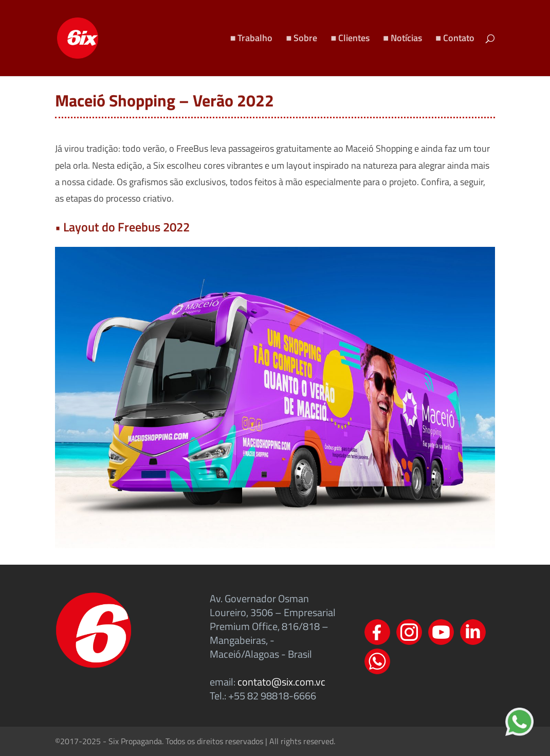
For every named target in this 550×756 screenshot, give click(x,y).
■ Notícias (402, 40)
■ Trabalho (252, 40)
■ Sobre (302, 40)
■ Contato (455, 40)
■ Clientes (350, 40)
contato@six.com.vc (281, 682)
